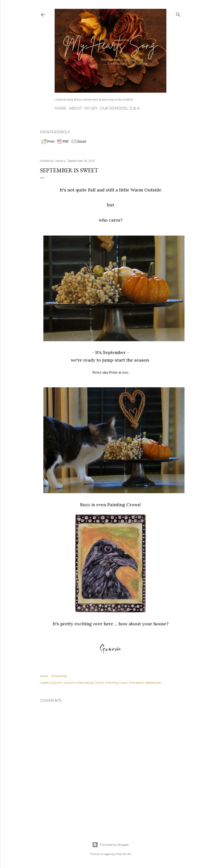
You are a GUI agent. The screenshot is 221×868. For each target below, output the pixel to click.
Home (61, 108)
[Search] (178, 14)
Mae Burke (123, 854)
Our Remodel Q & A (120, 108)
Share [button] (44, 676)
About (75, 108)
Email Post (59, 676)
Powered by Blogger (110, 845)
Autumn (56, 683)
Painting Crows (117, 683)
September (153, 683)
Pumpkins (137, 683)
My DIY (91, 108)
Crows (99, 683)
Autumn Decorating (79, 683)
